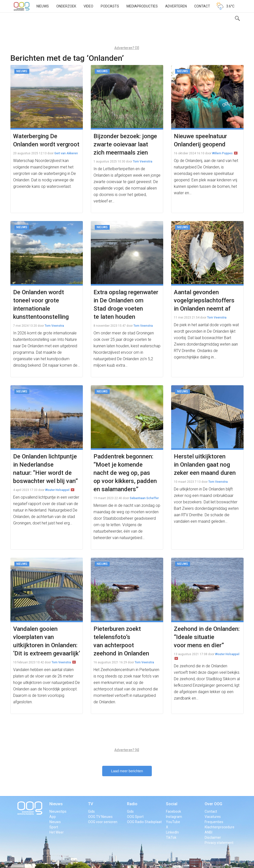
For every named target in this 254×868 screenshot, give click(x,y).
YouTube (173, 822)
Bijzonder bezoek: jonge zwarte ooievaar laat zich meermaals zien (125, 144)
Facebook (174, 811)
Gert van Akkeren (66, 153)
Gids (91, 811)
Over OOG (213, 804)
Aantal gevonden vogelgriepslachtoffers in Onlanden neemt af (204, 300)
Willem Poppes (222, 153)
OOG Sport (135, 817)
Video (88, 6)
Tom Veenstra (143, 161)
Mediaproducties (142, 6)
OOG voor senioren (103, 822)
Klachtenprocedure (220, 827)
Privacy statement (219, 843)
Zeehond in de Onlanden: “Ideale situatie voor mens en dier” (207, 637)
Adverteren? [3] (127, 48)
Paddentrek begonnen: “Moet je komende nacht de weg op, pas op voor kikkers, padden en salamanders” (125, 473)
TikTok (171, 837)
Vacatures (213, 817)
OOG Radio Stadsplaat (144, 822)
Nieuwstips (58, 811)
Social (172, 804)
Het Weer (57, 832)
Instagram (174, 817)
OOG (22, 6)
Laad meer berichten (127, 771)
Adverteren (176, 6)
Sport (54, 827)
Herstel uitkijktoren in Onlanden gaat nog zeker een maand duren (205, 465)
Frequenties (214, 822)
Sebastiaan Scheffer (144, 498)
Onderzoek (66, 6)
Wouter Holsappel (57, 490)
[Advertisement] (127, 31)
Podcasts (110, 6)
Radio (132, 804)
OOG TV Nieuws (100, 817)
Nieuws (43, 6)
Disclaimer (213, 837)
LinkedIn (172, 832)
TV (91, 804)
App (53, 817)
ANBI (208, 832)
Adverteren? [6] (127, 750)
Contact (202, 6)
